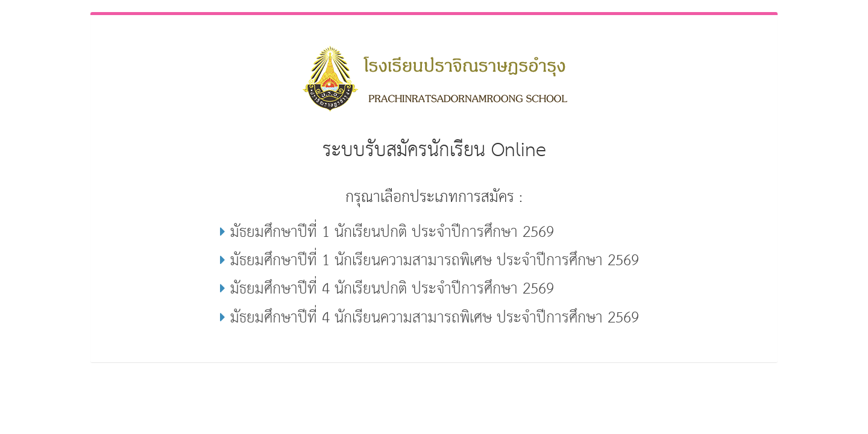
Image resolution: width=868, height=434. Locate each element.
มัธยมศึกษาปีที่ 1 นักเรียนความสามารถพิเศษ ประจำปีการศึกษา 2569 (429, 261)
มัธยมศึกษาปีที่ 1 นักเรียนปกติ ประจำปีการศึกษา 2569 (387, 232)
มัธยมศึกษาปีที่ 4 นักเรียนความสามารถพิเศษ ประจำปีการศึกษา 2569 (429, 318)
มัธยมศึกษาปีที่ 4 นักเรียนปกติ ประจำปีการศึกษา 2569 (387, 289)
